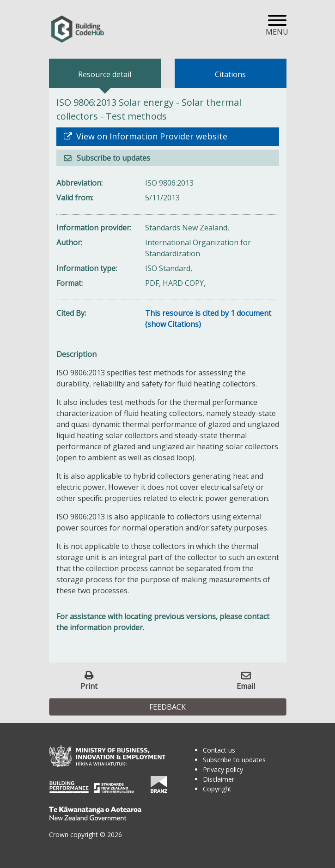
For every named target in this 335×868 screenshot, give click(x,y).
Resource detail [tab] (105, 74)
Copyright (217, 789)
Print (89, 686)
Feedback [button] (167, 707)
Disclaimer (219, 779)
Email (246, 686)
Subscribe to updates (113, 158)
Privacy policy (223, 769)
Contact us (219, 750)
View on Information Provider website (151, 136)
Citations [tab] (230, 74)
